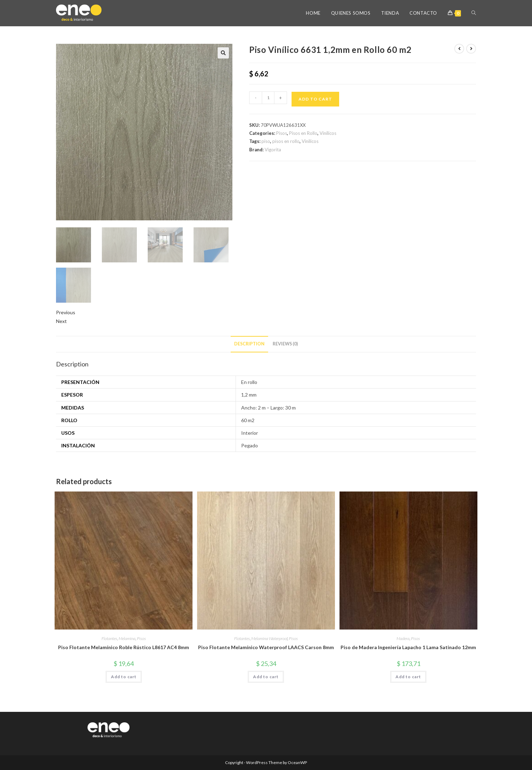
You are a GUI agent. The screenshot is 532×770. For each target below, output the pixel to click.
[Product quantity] (268, 98)
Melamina (127, 638)
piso (266, 141)
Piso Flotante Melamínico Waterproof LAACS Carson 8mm (266, 647)
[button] (223, 53)
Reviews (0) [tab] (285, 344)
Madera (403, 638)
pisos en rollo (286, 141)
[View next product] (471, 49)
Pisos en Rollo (303, 133)
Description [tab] (249, 344)
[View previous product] (459, 49)
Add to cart (315, 99)
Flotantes (109, 638)
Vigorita (273, 150)
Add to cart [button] (124, 677)
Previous (66, 312)
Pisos (282, 133)
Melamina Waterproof (269, 638)
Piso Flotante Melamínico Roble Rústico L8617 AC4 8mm (124, 647)
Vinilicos (310, 141)
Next (61, 321)
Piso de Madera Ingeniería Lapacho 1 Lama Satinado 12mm (408, 647)
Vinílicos (328, 133)
